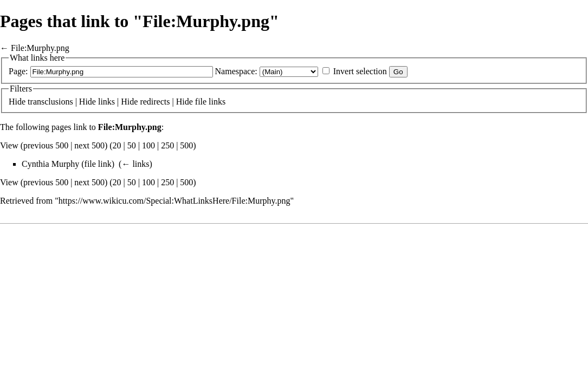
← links (135, 164)
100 (148, 145)
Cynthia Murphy (50, 164)
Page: (18, 71)
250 (167, 145)
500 (186, 145)
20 (117, 145)
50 (132, 145)
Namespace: (236, 71)
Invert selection (360, 71)
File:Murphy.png (40, 48)
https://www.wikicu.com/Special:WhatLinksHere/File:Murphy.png (175, 201)
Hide (17, 102)
